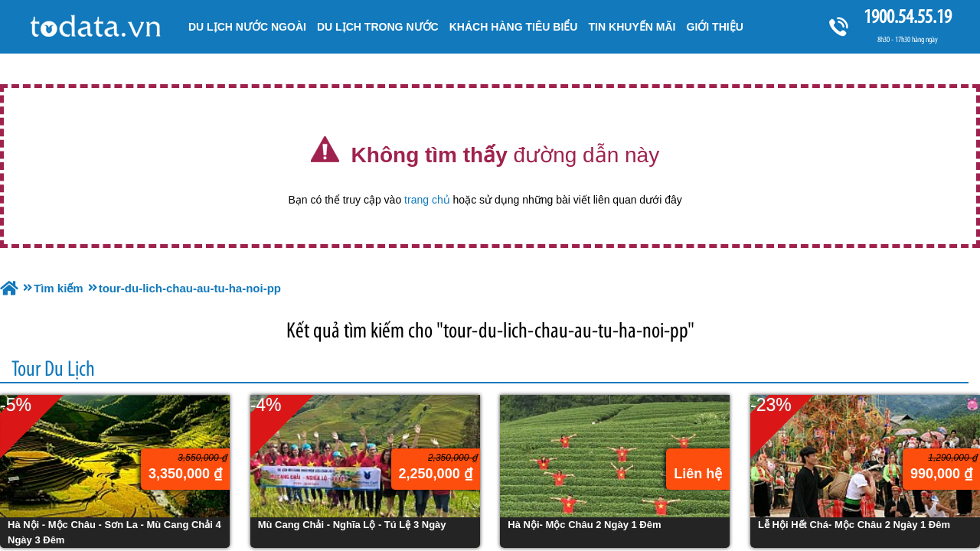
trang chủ (427, 200)
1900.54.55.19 (907, 16)
